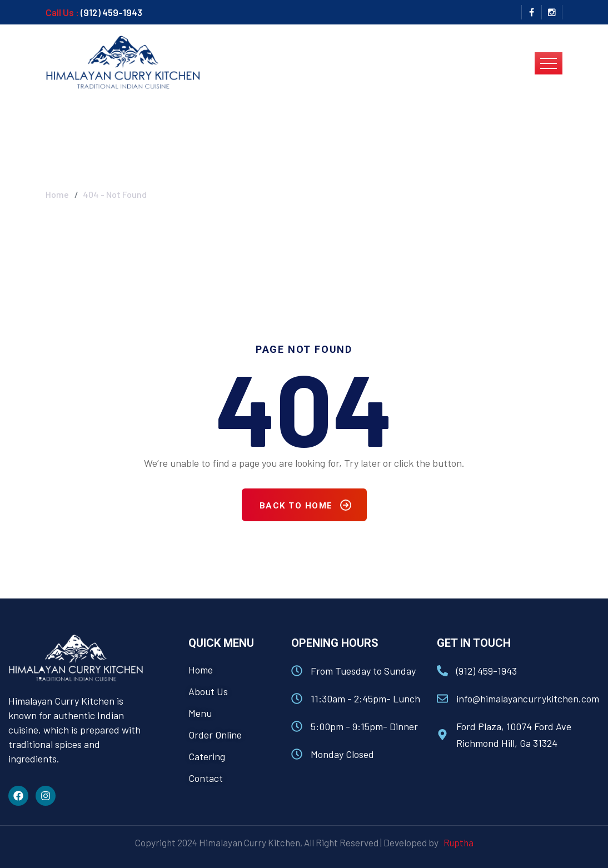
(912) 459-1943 (111, 12)
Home (57, 186)
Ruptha (457, 842)
